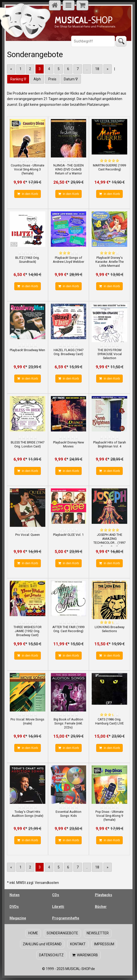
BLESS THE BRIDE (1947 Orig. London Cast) (28, 444)
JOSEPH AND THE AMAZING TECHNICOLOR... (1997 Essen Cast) (109, 541)
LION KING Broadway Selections (110, 629)
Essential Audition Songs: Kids (68, 814)
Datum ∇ (71, 79)
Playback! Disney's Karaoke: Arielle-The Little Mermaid (110, 262)
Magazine (18, 918)
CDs (56, 895)
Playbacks (104, 895)
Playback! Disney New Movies (68, 444)
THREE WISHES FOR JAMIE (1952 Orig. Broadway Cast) (28, 631)
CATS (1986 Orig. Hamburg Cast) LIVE (109, 721)
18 (97, 69)
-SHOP (84, 20)
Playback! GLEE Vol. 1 (68, 535)
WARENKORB (85, 955)
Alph (37, 79)
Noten (15, 895)
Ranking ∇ (18, 79)
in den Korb (27, 194)
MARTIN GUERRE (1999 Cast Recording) (109, 167)
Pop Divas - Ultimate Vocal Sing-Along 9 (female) (109, 816)
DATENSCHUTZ (51, 955)
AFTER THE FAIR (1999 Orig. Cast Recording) (68, 629)
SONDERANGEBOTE (62, 933)
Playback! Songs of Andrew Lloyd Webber (68, 260)
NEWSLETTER (98, 933)
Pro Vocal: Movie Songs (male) (27, 721)
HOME (33, 933)
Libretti (58, 907)
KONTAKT (78, 944)
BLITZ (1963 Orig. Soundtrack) (27, 260)
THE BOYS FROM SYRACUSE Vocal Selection (110, 354)
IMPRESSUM (104, 944)
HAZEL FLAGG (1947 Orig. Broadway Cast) (68, 352)
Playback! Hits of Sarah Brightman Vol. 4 (110, 444)
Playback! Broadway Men (27, 350)
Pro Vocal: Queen (28, 535)
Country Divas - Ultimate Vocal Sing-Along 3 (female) (28, 169)
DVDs (14, 907)
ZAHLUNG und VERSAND (42, 944)
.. (87, 69)
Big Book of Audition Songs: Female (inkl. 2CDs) (68, 723)
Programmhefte (66, 918)
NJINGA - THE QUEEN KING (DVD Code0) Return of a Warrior (68, 169)
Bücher (101, 907)
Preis (52, 79)
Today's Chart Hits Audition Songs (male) (28, 814)
